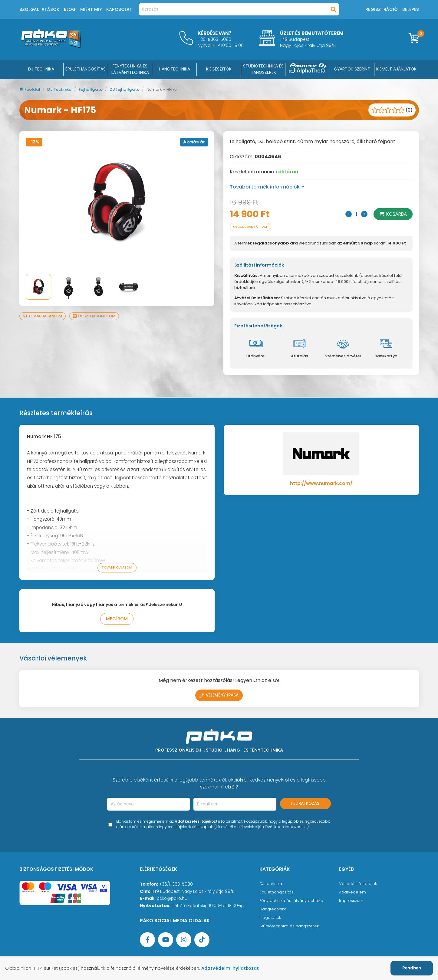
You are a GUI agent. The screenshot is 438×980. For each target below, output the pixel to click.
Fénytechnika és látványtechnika (293, 902)
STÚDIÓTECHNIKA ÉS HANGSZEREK (263, 69)
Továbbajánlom (43, 316)
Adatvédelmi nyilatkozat (234, 968)
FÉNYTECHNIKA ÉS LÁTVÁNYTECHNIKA (130, 69)
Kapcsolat (119, 9)
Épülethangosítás (277, 893)
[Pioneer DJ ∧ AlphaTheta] (308, 69)
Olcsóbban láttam (252, 227)
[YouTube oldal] (166, 941)
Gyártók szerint (352, 69)
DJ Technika (41, 69)
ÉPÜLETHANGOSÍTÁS (86, 69)
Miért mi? (91, 9)
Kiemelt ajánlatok (396, 69)
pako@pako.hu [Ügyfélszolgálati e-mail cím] (172, 900)
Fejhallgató (95, 89)
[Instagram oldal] (184, 941)
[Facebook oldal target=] (147, 941)
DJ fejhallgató (130, 89)
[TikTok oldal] (202, 941)
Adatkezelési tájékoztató (200, 823)
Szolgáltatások (39, 9)
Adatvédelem (353, 893)
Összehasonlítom (97, 316)
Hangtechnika (274, 910)
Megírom (117, 620)
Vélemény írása (219, 696)
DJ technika (271, 885)
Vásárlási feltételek (358, 885)
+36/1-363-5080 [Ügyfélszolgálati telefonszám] (176, 885)
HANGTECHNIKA (175, 69)
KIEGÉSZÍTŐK (219, 69)
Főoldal (31, 89)
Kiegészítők (271, 919)
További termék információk (267, 187)
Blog (70, 9)
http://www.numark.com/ (321, 484)
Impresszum (351, 902)
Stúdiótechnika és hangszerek (290, 927)
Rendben (412, 968)
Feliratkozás (305, 805)
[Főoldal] (51, 46)
